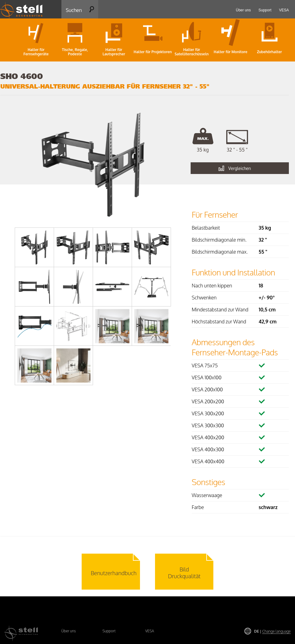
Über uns (69, 631)
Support (109, 631)
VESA (150, 631)
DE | (272, 631)
